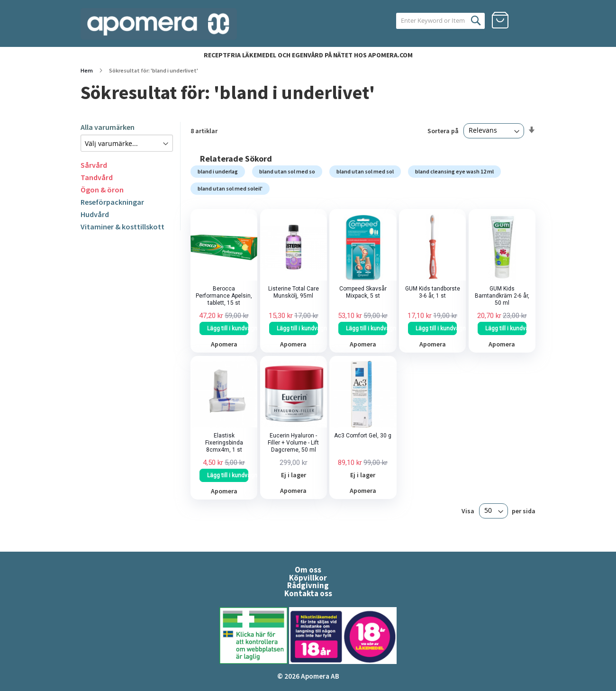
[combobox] (430, 21)
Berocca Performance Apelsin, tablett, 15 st (224, 296)
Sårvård (94, 165)
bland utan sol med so (287, 171)
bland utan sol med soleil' (230, 188)
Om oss (308, 570)
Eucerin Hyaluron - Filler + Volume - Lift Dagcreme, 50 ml (293, 443)
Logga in (527, 20)
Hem (87, 70)
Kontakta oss (308, 593)
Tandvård (97, 177)
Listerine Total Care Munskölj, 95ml (294, 292)
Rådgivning (308, 585)
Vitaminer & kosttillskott (122, 227)
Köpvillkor (308, 578)
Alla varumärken (108, 127)
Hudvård (95, 214)
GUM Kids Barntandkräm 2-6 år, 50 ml (502, 296)
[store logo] (159, 24)
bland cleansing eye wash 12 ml (454, 171)
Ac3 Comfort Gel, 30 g (363, 436)
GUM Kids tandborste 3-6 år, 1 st (433, 292)
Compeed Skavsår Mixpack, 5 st (363, 292)
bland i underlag (218, 171)
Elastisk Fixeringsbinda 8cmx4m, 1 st (224, 443)
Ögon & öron (102, 190)
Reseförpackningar (112, 202)
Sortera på (443, 130)
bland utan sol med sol (365, 171)
